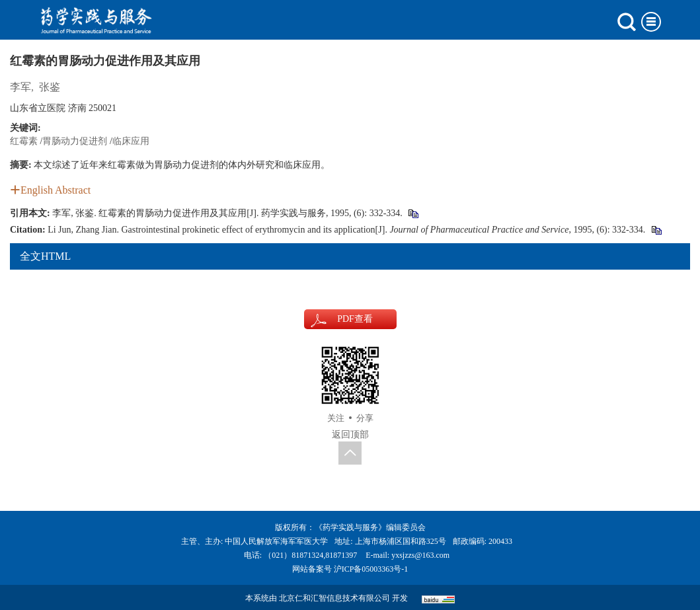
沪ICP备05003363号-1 (371, 569)
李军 (20, 87)
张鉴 (50, 87)
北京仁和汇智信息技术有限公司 (334, 598)
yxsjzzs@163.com (420, 555)
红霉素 (24, 141)
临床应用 (131, 141)
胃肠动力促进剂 (75, 141)
